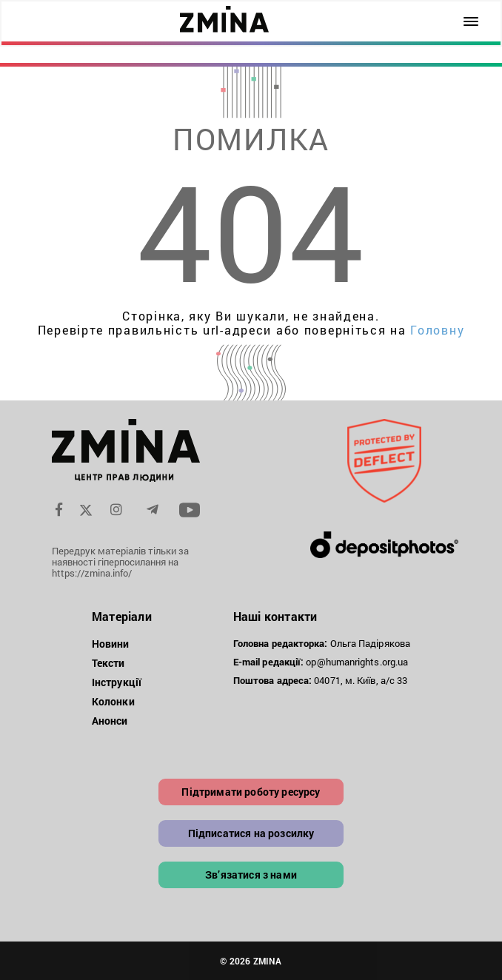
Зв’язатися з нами (251, 875)
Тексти (108, 663)
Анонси (110, 721)
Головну (437, 330)
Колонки (113, 701)
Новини (111, 644)
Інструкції (117, 682)
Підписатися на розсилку (251, 833)
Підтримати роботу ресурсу (251, 792)
